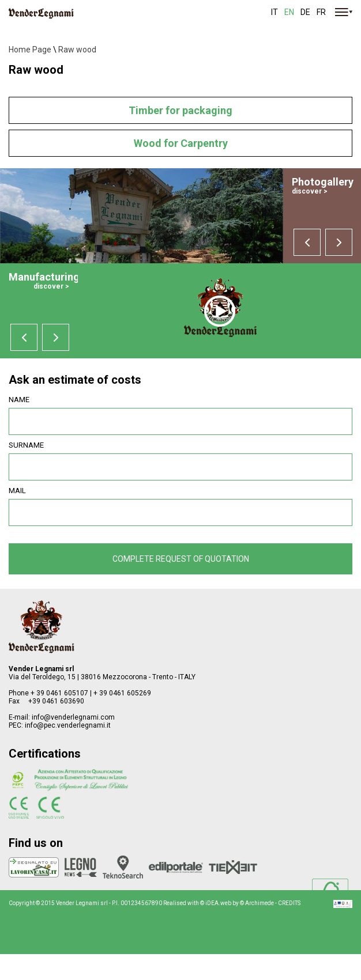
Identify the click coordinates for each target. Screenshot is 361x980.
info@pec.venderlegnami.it (68, 725)
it (274, 12)
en (289, 12)
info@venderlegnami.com (73, 717)
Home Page (30, 50)
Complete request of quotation (181, 559)
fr (321, 12)
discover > (310, 191)
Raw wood (77, 50)
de (305, 12)
